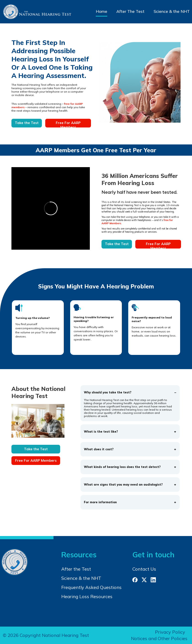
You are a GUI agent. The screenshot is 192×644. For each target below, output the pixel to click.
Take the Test (27, 123)
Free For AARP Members (68, 124)
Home (101, 11)
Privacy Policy (170, 632)
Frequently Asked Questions (91, 587)
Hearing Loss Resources (87, 596)
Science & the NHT (172, 11)
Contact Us (144, 569)
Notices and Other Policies (159, 638)
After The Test (130, 11)
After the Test (76, 569)
